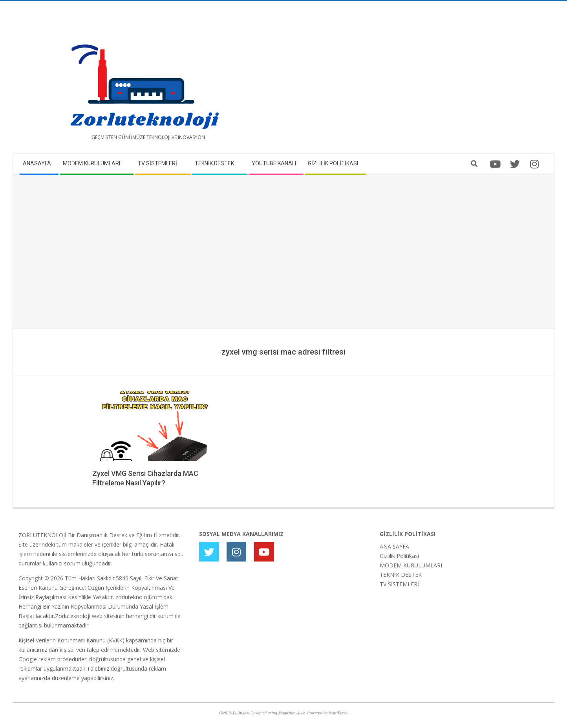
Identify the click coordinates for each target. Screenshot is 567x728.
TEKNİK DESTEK (401, 575)
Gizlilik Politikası (399, 556)
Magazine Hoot (291, 713)
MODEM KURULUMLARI (411, 565)
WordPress (338, 713)
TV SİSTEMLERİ (399, 584)
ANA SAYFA (394, 546)
